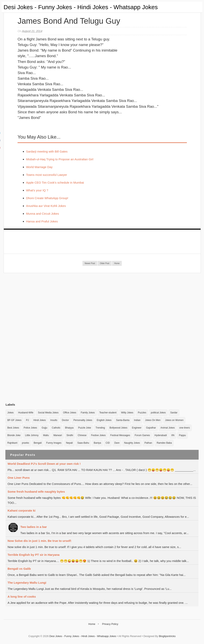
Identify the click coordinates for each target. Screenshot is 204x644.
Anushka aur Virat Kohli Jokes (46, 206)
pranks (25, 443)
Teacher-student (108, 413)
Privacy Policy (110, 624)
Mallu (46, 435)
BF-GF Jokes (14, 420)
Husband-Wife (26, 413)
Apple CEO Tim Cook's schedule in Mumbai (55, 183)
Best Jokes (13, 428)
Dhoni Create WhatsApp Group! (47, 198)
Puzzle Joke (85, 428)
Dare (117, 443)
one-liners (185, 428)
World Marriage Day (39, 167)
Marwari (58, 435)
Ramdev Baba (164, 443)
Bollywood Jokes (118, 428)
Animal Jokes (168, 428)
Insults (54, 420)
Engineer (137, 428)
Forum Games (142, 435)
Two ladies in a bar (34, 527)
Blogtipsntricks (167, 636)
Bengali (38, 443)
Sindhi (70, 435)
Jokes (10, 413)
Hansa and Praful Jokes (42, 221)
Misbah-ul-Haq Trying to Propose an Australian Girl (60, 159)
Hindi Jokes (40, 420)
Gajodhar (151, 428)
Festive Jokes (98, 435)
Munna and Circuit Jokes (43, 214)
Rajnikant (12, 443)
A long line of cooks (22, 597)
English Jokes (104, 420)
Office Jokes (70, 413)
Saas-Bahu (83, 443)
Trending (100, 428)
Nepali (69, 443)
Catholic (56, 428)
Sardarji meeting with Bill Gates (47, 151)
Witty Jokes (127, 413)
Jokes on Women (174, 420)
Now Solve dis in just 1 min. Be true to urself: (40, 541)
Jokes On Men (153, 420)
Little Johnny (32, 435)
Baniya (98, 443)
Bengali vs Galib (19, 569)
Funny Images (54, 443)
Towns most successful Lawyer (47, 175)
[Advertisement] (35, 338)
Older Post (104, 263)
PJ (27, 420)
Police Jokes (30, 428)
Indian (137, 420)
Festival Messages (120, 435)
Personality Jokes (83, 420)
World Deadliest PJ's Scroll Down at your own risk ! (44, 464)
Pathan (148, 443)
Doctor (65, 420)
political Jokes (158, 413)
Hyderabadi (161, 435)
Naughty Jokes (132, 443)
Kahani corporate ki (22, 510)
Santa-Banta (123, 420)
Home (117, 263)
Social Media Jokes (48, 413)
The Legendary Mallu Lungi (27, 583)
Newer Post (90, 263)
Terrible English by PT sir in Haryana (34, 555)
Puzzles (142, 413)
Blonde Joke (14, 435)
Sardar (174, 413)
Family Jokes (88, 413)
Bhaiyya (69, 428)
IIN (173, 435)
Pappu (182, 435)
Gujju (44, 428)
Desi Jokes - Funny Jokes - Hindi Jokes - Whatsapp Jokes (81, 7)
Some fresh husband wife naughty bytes (36, 492)
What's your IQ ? (37, 190)
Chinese (82, 435)
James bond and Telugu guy (69, 21)
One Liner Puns (19, 478)
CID (108, 443)
